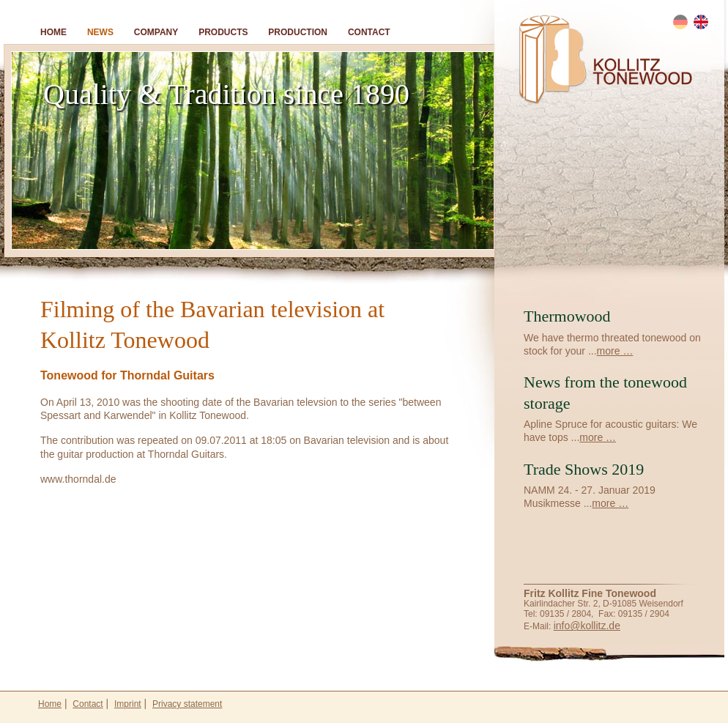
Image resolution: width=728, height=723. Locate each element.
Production (298, 32)
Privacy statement (187, 704)
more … (615, 351)
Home (53, 32)
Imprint (128, 704)
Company (156, 32)
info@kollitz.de (587, 626)
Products (223, 32)
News (100, 32)
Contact (369, 32)
